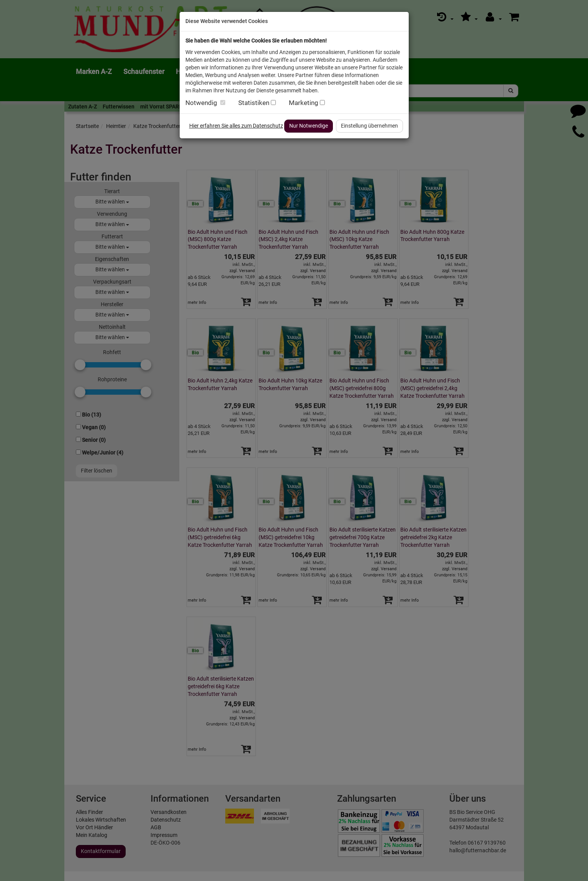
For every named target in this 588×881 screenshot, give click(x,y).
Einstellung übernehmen (369, 126)
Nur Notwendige (309, 126)
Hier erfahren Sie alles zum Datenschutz (236, 126)
